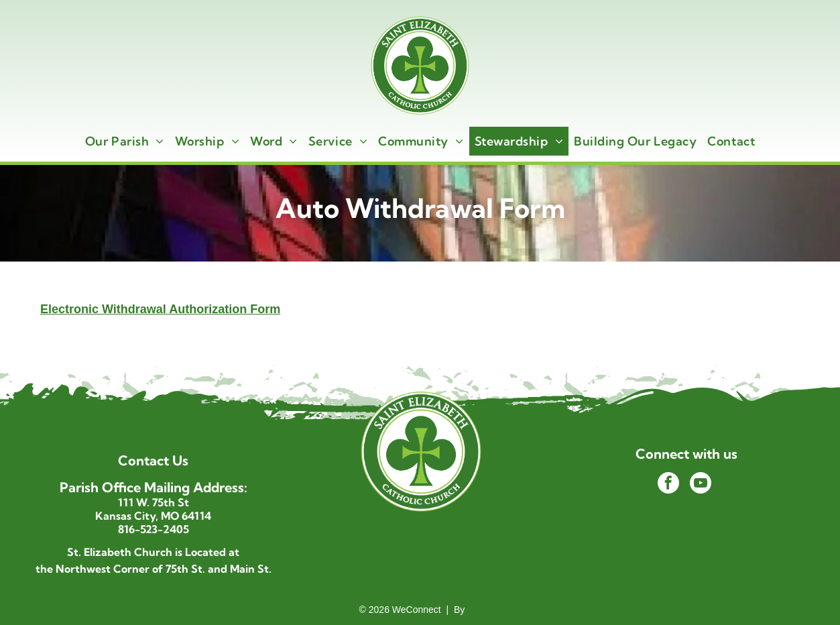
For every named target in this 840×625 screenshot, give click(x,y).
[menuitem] (125, 141)
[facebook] (668, 485)
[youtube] (701, 485)
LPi (474, 610)
